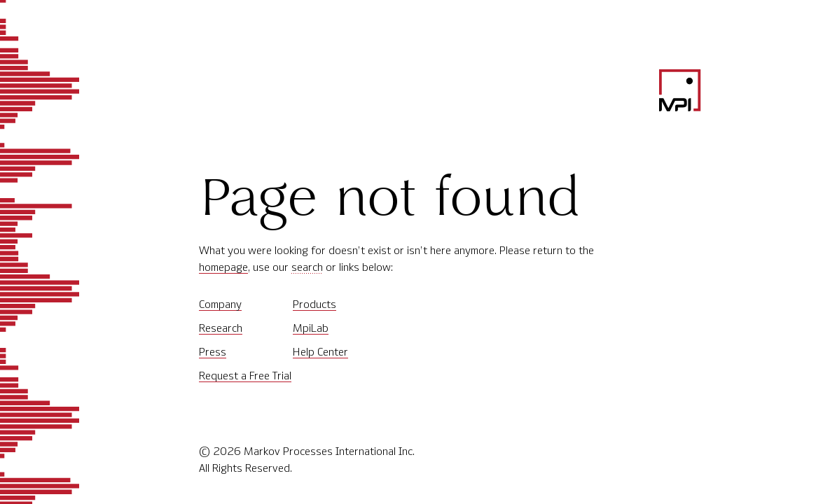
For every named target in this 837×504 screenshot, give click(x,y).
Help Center (320, 352)
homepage (223, 267)
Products (314, 304)
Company (220, 304)
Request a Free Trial (245, 376)
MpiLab (311, 328)
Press (213, 352)
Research (221, 328)
